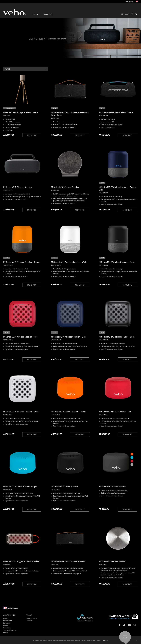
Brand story (48, 14)
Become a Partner (32, 618)
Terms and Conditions (10, 630)
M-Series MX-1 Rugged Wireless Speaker (21, 561)
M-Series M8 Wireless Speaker (112, 561)
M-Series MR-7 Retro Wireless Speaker (68, 561)
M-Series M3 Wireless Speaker (64, 486)
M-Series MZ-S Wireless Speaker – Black (117, 262)
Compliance (7, 628)
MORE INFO (32, 135)
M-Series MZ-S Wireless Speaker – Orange (22, 262)
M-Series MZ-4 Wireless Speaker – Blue (68, 337)
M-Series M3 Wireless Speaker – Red (115, 412)
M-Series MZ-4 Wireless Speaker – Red (20, 337)
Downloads (7, 623)
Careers (6, 625)
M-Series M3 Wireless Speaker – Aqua (20, 486)
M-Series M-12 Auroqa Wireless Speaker (21, 112)
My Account (125, 14)
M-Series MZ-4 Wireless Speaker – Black (117, 337)
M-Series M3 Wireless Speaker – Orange (69, 412)
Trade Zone (30, 621)
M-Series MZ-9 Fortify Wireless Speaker (116, 112)
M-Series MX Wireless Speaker (112, 486)
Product (35, 14)
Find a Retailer (8, 621)
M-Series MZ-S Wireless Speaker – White (69, 262)
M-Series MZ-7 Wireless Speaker (18, 187)
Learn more (106, 640)
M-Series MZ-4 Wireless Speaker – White (21, 412)
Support (6, 618)
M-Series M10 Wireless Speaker (65, 187)
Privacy (6, 633)
